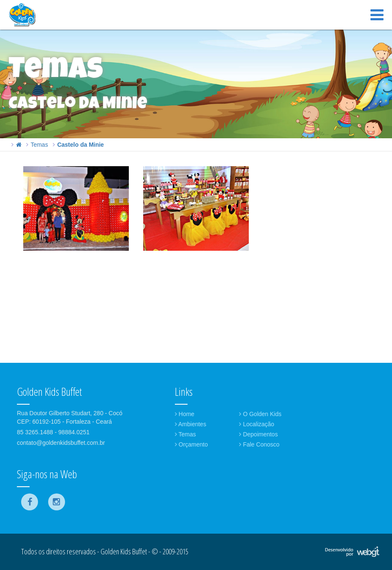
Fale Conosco (259, 444)
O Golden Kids (260, 414)
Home (185, 414)
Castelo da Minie (80, 145)
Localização (257, 424)
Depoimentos (258, 434)
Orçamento (191, 444)
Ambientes (191, 424)
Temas (39, 145)
